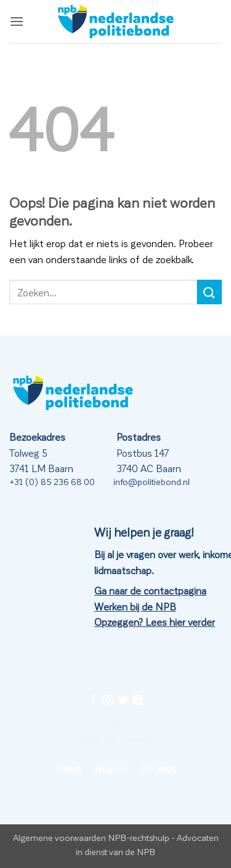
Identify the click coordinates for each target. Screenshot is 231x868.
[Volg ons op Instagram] (108, 700)
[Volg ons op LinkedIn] (138, 700)
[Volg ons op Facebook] (93, 700)
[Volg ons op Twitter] (123, 700)
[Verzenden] (209, 292)
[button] (17, 21)
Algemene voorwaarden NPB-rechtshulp (91, 837)
